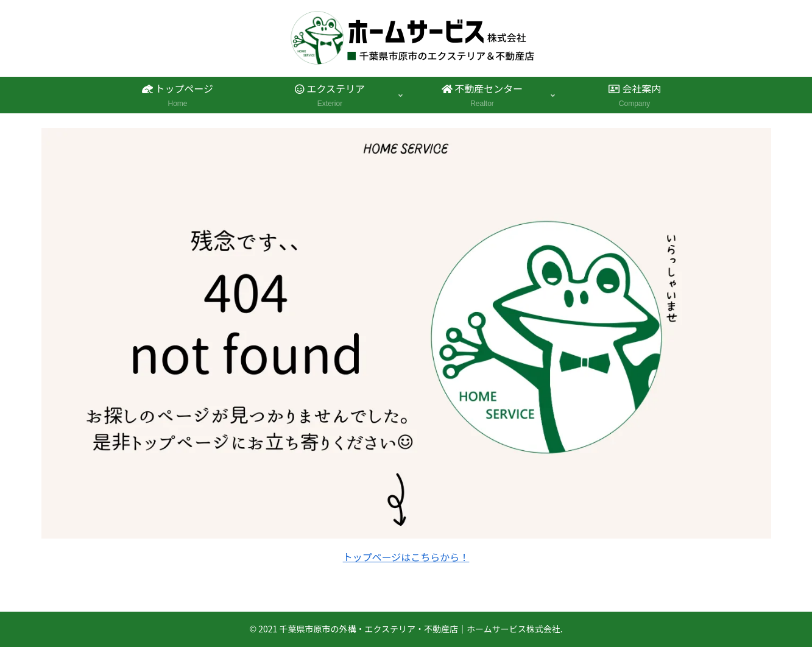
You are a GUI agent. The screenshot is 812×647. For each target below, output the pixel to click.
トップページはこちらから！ (406, 557)
